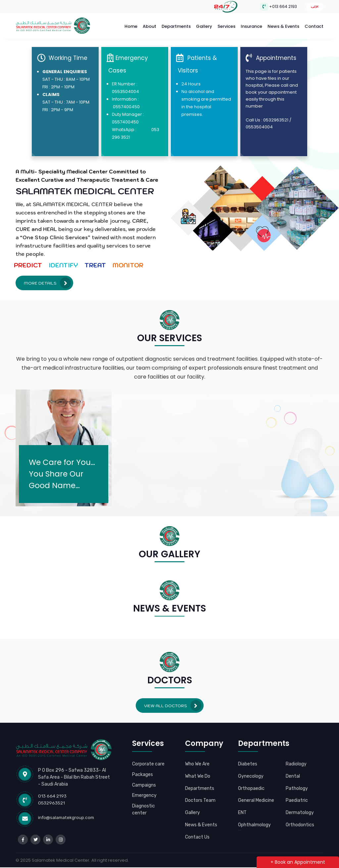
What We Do (198, 773)
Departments (176, 25)
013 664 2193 (53, 793)
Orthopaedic (251, 786)
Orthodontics (300, 822)
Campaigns (144, 789)
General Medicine (257, 798)
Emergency (145, 800)
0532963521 (52, 800)
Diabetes (248, 761)
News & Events (283, 25)
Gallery (204, 25)
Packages (143, 779)
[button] (23, 628)
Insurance (251, 25)
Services (226, 25)
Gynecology (251, 773)
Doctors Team (201, 798)
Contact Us (198, 841)
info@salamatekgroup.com (67, 815)
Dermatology (300, 810)
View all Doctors (173, 703)
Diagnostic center (144, 814)
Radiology (296, 761)
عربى (315, 6)
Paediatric (297, 798)
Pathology (297, 786)
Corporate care (143, 765)
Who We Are (198, 761)
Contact (314, 25)
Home (131, 25)
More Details (47, 281)
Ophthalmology (255, 822)
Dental (293, 773)
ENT (243, 810)
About (149, 25)
